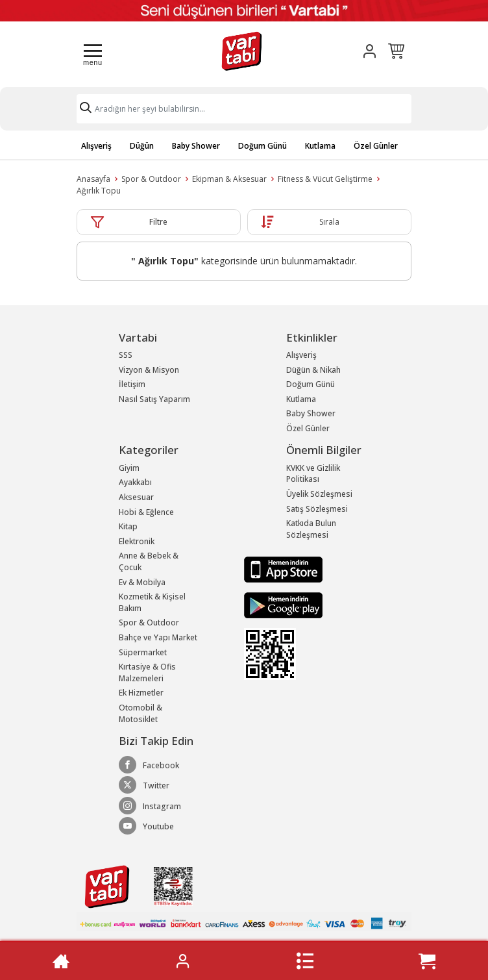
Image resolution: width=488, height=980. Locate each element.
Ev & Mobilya (142, 582)
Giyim (129, 468)
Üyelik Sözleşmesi (319, 494)
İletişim (132, 384)
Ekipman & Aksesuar (229, 179)
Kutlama (320, 146)
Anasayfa (93, 179)
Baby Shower (196, 146)
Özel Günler (376, 146)
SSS (126, 355)
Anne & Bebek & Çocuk (149, 561)
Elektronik (137, 541)
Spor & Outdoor (151, 179)
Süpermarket (143, 652)
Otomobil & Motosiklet (140, 713)
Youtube (146, 826)
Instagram (150, 806)
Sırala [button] (329, 222)
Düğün (142, 146)
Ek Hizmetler (141, 693)
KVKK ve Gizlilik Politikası (313, 474)
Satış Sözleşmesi (317, 509)
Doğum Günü (262, 146)
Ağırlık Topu (99, 191)
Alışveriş (96, 146)
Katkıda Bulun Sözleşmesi (311, 529)
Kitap (128, 526)
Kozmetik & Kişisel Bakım (152, 602)
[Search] (244, 109)
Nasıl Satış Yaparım (154, 399)
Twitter (144, 785)
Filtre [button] (158, 222)
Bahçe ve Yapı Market (158, 637)
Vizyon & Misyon (149, 370)
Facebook (149, 765)
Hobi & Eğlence (146, 512)
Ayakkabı (135, 482)
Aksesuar (136, 497)
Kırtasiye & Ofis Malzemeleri (147, 672)
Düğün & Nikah (313, 370)
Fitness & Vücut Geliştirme (325, 179)
